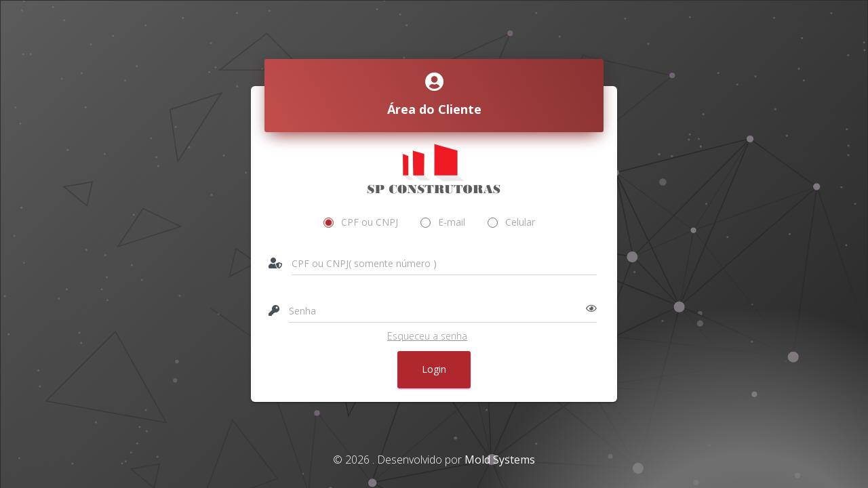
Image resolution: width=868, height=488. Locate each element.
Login (434, 369)
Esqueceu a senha (427, 336)
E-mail (443, 222)
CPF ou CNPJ (361, 222)
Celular (512, 222)
